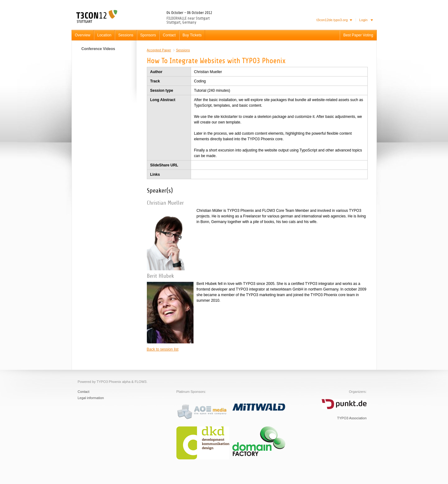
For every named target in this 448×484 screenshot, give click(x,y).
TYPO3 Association (352, 418)
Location (104, 35)
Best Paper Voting (358, 35)
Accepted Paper (159, 50)
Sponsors (148, 35)
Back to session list (163, 349)
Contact (169, 35)
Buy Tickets (192, 35)
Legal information (91, 398)
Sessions (183, 50)
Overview (83, 35)
